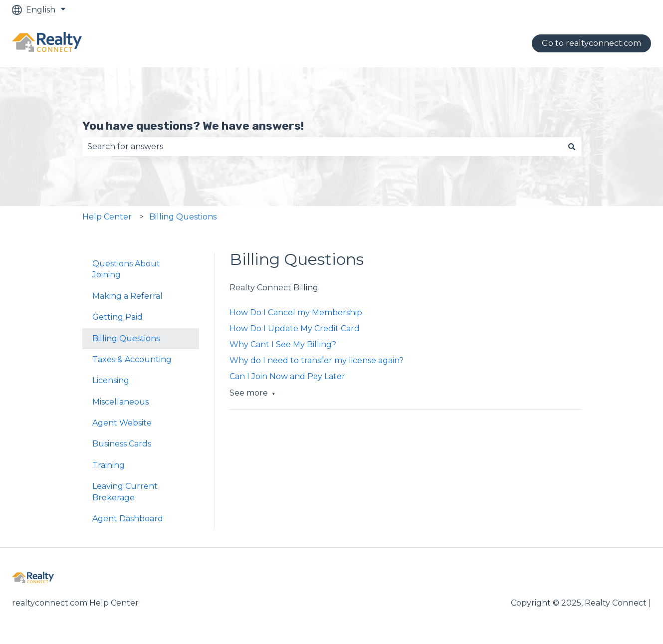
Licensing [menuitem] (111, 380)
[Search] (572, 147)
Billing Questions (183, 217)
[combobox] (322, 147)
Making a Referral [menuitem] (127, 296)
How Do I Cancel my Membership (296, 313)
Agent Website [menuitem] (122, 423)
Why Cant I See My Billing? (283, 344)
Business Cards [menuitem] (122, 444)
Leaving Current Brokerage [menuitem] (125, 492)
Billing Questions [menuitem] (126, 338)
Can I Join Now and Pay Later (287, 376)
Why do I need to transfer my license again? (317, 360)
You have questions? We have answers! (193, 126)
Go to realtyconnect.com (591, 43)
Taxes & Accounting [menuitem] (132, 359)
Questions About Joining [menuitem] (126, 269)
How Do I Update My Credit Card (295, 328)
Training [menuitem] (109, 465)
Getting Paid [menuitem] (117, 317)
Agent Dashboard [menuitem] (128, 519)
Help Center (107, 217)
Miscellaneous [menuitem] (120, 402)
